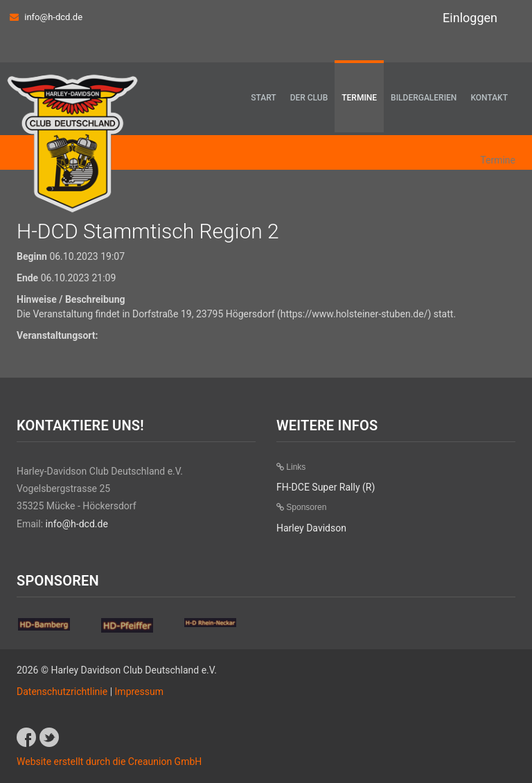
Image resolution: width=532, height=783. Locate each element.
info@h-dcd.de (53, 17)
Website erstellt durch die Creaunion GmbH (109, 762)
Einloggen (470, 18)
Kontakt (489, 98)
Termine (359, 98)
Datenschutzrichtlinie (62, 692)
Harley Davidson (311, 528)
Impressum (139, 692)
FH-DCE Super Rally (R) (326, 487)
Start (263, 98)
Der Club (309, 98)
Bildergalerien (424, 98)
